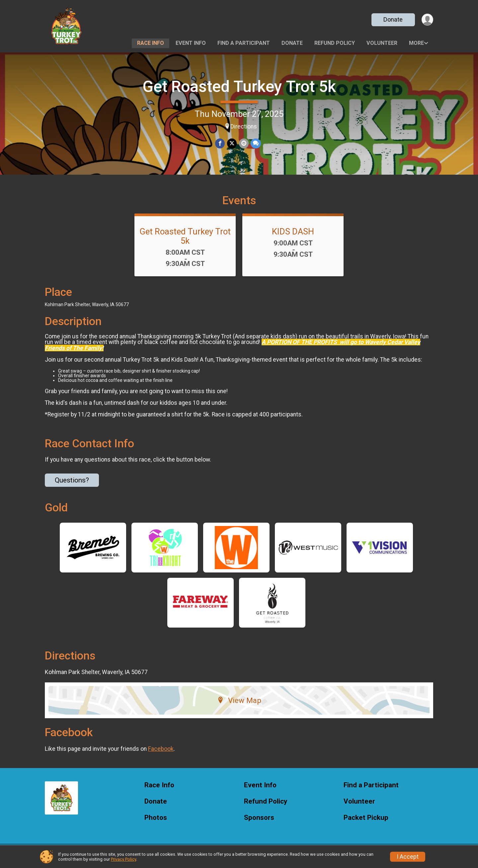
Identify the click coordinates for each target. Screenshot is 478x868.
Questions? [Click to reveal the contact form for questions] (72, 484)
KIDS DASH (293, 235)
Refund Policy (335, 43)
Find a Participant (244, 43)
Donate (393, 19)
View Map (239, 704)
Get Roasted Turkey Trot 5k (239, 87)
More (416, 43)
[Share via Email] (243, 144)
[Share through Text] (255, 144)
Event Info (191, 43)
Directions (244, 127)
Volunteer (382, 43)
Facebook (161, 753)
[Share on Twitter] (232, 144)
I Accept (408, 857)
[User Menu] (427, 20)
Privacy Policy (123, 859)
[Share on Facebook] (220, 144)
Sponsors (259, 822)
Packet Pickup (366, 822)
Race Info (151, 43)
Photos (156, 822)
